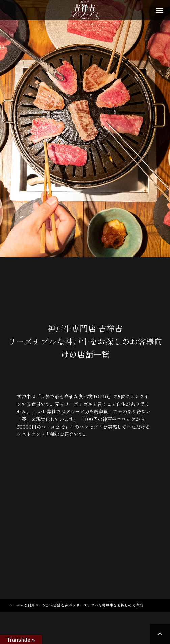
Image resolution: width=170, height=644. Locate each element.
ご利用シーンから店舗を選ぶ (48, 605)
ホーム (14, 605)
